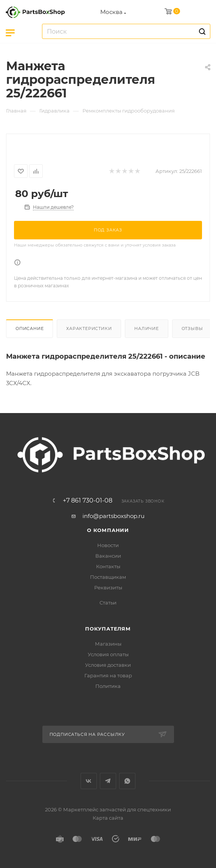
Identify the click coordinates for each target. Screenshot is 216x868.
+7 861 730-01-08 (88, 501)
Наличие (147, 328)
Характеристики (89, 328)
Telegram (108, 781)
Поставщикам (108, 577)
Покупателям (108, 629)
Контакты (108, 566)
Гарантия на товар (108, 675)
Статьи (108, 603)
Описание (30, 328)
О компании (108, 530)
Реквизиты (108, 587)
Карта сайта (108, 818)
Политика (108, 686)
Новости (108, 545)
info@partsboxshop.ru (113, 516)
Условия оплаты (108, 654)
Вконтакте (89, 781)
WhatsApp (127, 781)
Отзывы (192, 328)
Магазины (108, 644)
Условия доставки (108, 665)
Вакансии (108, 556)
